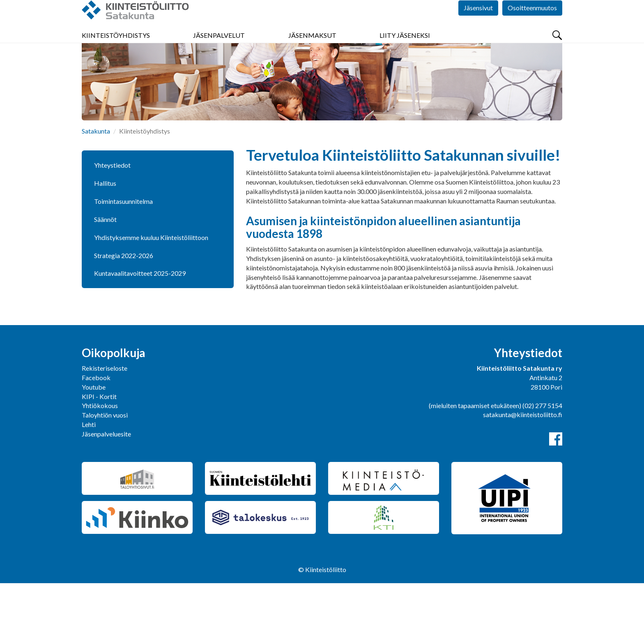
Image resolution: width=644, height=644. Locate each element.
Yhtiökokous (100, 466)
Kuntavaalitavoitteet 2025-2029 (140, 334)
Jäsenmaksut (312, 49)
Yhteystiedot (112, 226)
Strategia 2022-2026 (124, 316)
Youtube (94, 448)
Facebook (96, 438)
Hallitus (105, 244)
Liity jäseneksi (405, 49)
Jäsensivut (478, 24)
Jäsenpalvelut (219, 49)
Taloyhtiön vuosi (105, 476)
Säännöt (105, 280)
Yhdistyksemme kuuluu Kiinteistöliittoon (151, 298)
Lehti (89, 485)
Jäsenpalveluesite (106, 495)
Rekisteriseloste (105, 429)
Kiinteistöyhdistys (116, 49)
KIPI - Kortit (99, 457)
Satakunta (96, 192)
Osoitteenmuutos (532, 24)
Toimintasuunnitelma (123, 262)
